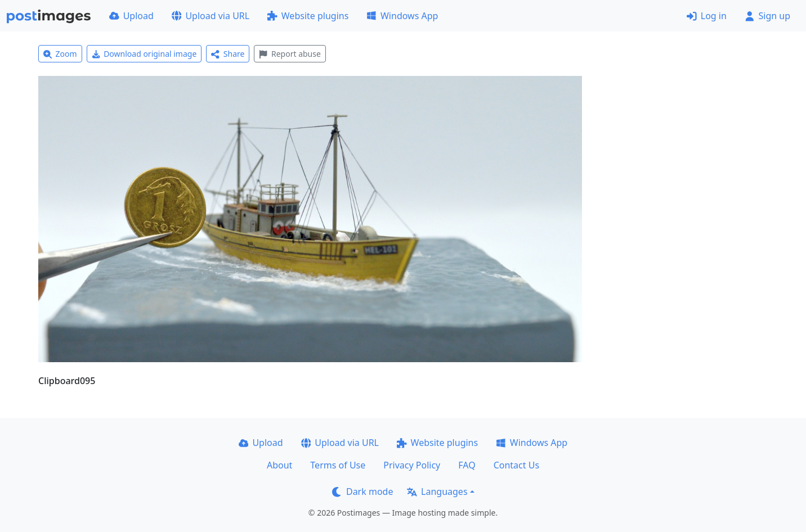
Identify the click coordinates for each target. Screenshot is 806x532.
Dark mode (362, 492)
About (279, 465)
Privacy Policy (412, 465)
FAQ (467, 465)
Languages (437, 492)
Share (228, 54)
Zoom (60, 54)
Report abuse (290, 54)
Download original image (144, 54)
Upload (131, 16)
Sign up (767, 16)
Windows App (402, 16)
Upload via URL (211, 16)
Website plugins (308, 16)
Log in (707, 16)
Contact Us (516, 465)
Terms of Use (338, 465)
